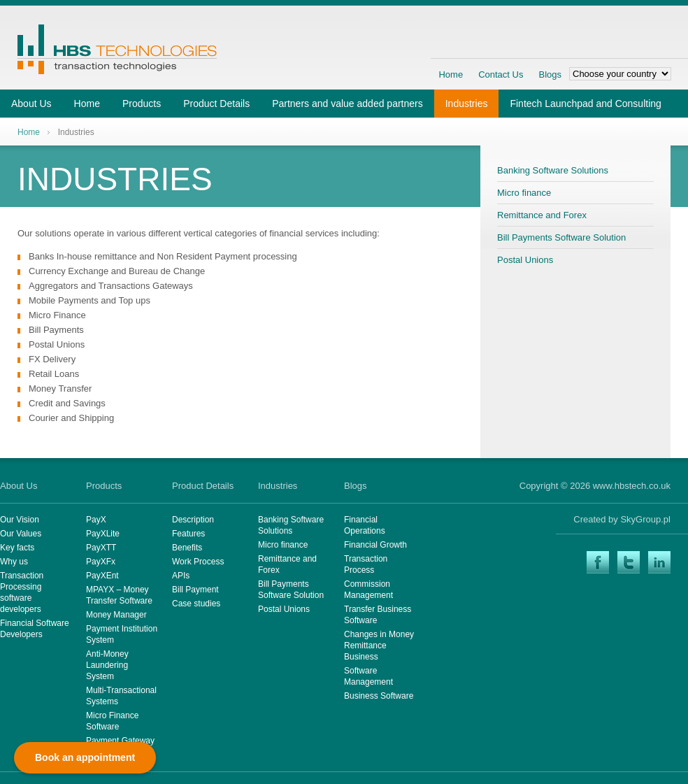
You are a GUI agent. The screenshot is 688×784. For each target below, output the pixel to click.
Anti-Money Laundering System (107, 665)
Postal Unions (525, 260)
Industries (467, 104)
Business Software (379, 696)
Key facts (17, 548)
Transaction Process (366, 564)
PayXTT (101, 548)
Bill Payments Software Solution (561, 237)
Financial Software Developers (35, 629)
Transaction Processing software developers (22, 592)
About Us (31, 104)
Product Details (216, 104)
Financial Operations (365, 525)
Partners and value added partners (347, 104)
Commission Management (368, 590)
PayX (96, 520)
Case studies (196, 604)
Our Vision (20, 520)
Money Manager (116, 615)
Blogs (550, 74)
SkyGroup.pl (645, 519)
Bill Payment (195, 590)
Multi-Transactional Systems (121, 696)
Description (193, 520)
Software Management (368, 676)
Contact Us (501, 74)
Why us (14, 562)
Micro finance (524, 193)
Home (451, 74)
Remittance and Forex (542, 215)
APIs (181, 576)
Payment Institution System (122, 634)
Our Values (21, 534)
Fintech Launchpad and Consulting (585, 104)
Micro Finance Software (112, 721)
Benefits (187, 548)
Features (188, 534)
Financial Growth (375, 545)
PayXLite (103, 534)
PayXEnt (102, 576)
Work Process (198, 562)
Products (142, 104)
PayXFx (101, 562)
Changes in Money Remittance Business (379, 646)
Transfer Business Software (378, 615)
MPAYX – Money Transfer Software (119, 595)
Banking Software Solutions (553, 170)
